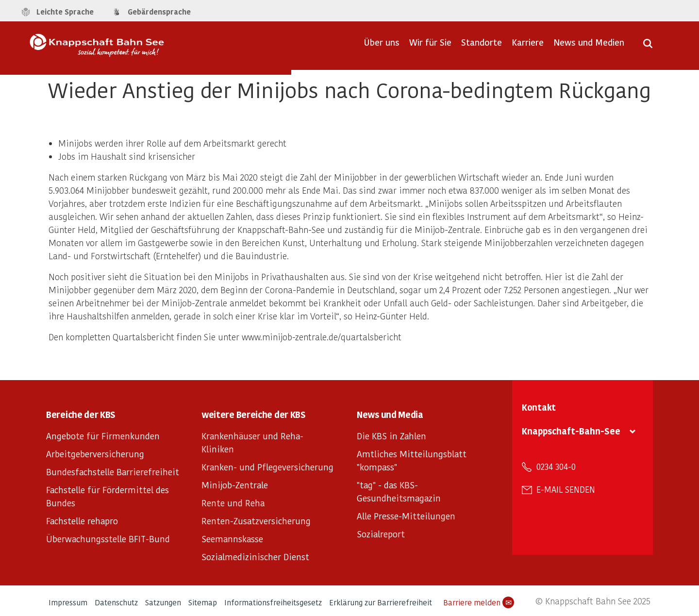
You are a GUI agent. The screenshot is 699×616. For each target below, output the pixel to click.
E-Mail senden (566, 489)
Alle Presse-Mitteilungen (406, 516)
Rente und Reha (233, 503)
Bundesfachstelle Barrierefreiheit (113, 472)
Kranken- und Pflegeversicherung (267, 467)
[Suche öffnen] (648, 47)
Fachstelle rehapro (82, 521)
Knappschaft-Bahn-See (571, 431)
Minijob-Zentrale (235, 485)
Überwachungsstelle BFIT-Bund (108, 539)
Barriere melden (479, 602)
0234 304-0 (556, 466)
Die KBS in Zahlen (391, 436)
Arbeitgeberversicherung (95, 454)
